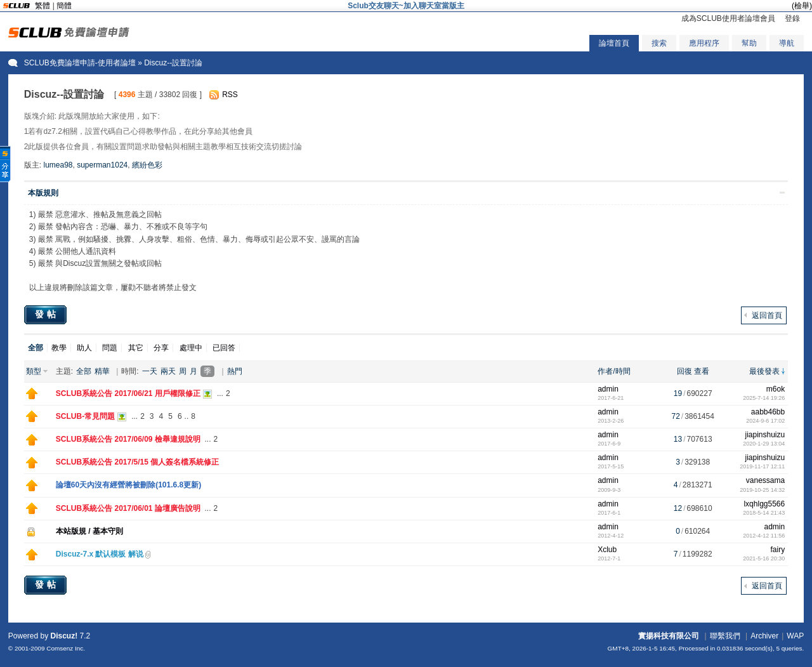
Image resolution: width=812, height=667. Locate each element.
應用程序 (704, 43)
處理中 (191, 348)
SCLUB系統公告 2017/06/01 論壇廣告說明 (128, 508)
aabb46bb (768, 412)
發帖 (47, 314)
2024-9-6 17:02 (765, 421)
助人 (84, 348)
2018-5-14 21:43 (764, 513)
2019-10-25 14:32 (762, 490)
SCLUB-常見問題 (85, 416)
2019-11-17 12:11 (762, 466)
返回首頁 (767, 315)
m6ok (776, 389)
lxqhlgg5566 (764, 504)
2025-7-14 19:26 (764, 398)
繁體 (43, 6)
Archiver (764, 636)
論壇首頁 (614, 43)
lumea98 (58, 165)
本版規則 (43, 193)
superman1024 (102, 165)
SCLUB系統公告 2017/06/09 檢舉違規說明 (128, 439)
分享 (161, 348)
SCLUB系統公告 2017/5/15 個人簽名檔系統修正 (137, 462)
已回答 (224, 348)
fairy (778, 550)
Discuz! (64, 636)
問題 (110, 348)
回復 (684, 371)
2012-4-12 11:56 (764, 536)
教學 (59, 348)
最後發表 (764, 371)
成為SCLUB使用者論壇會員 (728, 18)
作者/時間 (614, 371)
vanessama (765, 480)
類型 (34, 371)
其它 (136, 348)
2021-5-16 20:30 (764, 558)
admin (608, 389)
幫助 (749, 43)
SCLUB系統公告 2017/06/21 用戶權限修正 (128, 393)
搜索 (659, 43)
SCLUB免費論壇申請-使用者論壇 (80, 63)
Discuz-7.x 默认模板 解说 (100, 554)
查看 (702, 371)
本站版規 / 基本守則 (89, 531)
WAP (795, 636)
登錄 (792, 18)
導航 (787, 43)
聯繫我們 (725, 636)
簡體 (64, 6)
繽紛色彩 (147, 165)
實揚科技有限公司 (669, 636)
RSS (230, 95)
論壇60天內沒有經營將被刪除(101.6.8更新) (128, 485)
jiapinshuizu (765, 435)
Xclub (607, 550)
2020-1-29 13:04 (764, 444)
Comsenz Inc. (66, 648)
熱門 (235, 371)
